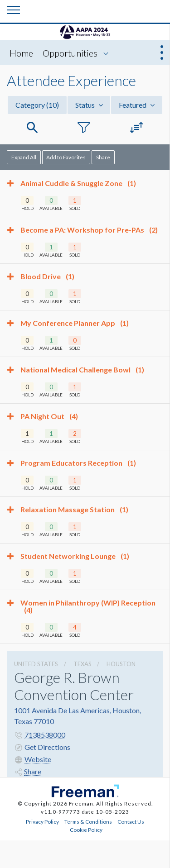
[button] (32, 128)
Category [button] (37, 105)
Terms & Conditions (88, 821)
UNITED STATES (36, 664)
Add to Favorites (66, 157)
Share (103, 157)
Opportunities (70, 53)
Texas (83, 664)
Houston (121, 664)
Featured (137, 105)
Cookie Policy (86, 830)
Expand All (24, 157)
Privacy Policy (42, 821)
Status (89, 105)
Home (21, 53)
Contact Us (131, 821)
